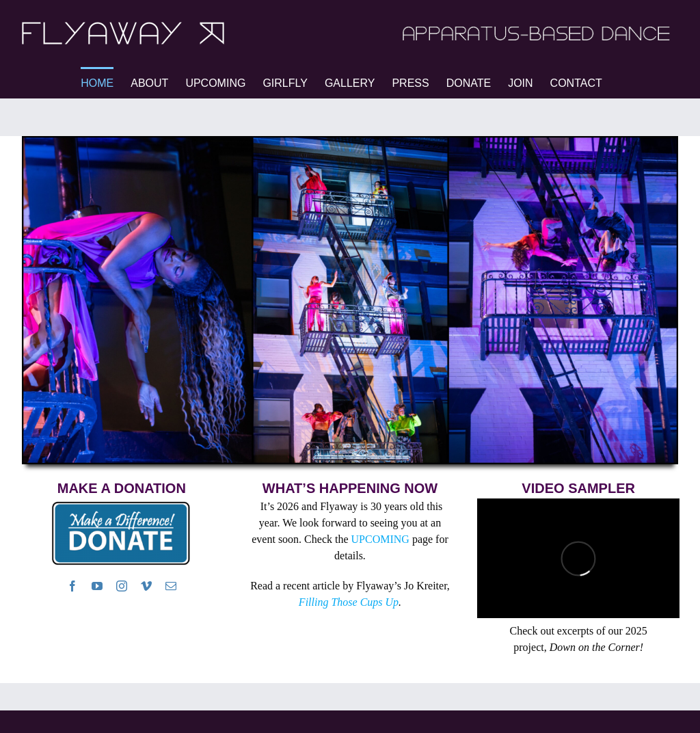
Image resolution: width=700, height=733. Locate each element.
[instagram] (122, 586)
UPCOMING (380, 539)
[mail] (171, 586)
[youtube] (97, 586)
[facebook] (72, 586)
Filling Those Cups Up (349, 602)
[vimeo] (146, 586)
